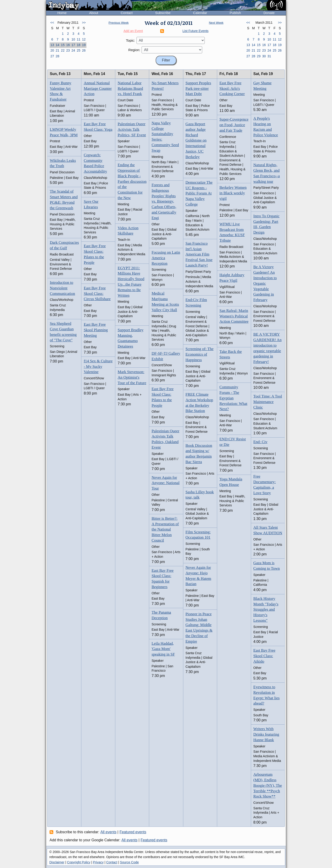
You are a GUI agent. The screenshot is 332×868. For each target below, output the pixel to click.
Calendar (200, 13)
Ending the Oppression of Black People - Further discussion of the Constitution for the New (132, 181)
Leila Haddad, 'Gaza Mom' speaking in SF (163, 649)
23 (68, 50)
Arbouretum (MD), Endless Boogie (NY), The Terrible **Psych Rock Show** (268, 785)
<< (52, 23)
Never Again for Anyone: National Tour (165, 483)
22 (63, 50)
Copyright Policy (79, 862)
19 (84, 45)
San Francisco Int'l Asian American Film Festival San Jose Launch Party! (199, 254)
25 (79, 50)
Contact (127, 13)
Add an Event (133, 31)
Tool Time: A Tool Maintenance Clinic (268, 402)
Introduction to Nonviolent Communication (62, 288)
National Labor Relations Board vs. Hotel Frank (130, 89)
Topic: (130, 40)
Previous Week (119, 23)
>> (84, 23)
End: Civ (260, 442)
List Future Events (196, 31)
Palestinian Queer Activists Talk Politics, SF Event (132, 129)
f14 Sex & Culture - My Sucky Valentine (98, 367)
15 (63, 45)
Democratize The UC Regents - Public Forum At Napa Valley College (199, 193)
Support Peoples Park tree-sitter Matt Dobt (198, 89)
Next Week (216, 23)
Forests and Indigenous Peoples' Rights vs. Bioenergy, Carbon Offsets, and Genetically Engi (164, 201)
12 (84, 39)
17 (73, 45)
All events (108, 832)
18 (79, 45)
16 (68, 45)
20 (52, 50)
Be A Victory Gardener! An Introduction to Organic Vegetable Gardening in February (265, 283)
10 (73, 39)
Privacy (98, 862)
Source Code (129, 862)
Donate (269, 13)
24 (73, 50)
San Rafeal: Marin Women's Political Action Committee (234, 316)
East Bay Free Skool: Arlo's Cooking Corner (232, 89)
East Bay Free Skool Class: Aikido (264, 656)
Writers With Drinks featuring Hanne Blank (266, 734)
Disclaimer (57, 862)
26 (84, 50)
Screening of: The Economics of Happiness (200, 354)
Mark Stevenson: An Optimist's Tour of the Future (132, 377)
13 (52, 45)
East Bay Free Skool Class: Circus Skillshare (97, 294)
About (94, 13)
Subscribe (163, 13)
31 (269, 56)
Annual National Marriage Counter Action (98, 89)
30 (264, 56)
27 (52, 56)
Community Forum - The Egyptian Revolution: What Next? (233, 398)
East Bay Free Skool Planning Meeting (96, 330)
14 (57, 45)
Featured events (133, 832)
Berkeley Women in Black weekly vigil (233, 193)
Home (62, 13)
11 (79, 39)
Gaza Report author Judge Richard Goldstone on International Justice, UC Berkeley (196, 140)
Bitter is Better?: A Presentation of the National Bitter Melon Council (165, 529)
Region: (134, 50)
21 (57, 50)
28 (57, 56)
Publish (235, 13)
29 (259, 56)
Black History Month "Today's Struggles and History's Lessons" (266, 610)
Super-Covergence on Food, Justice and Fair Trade (234, 125)
